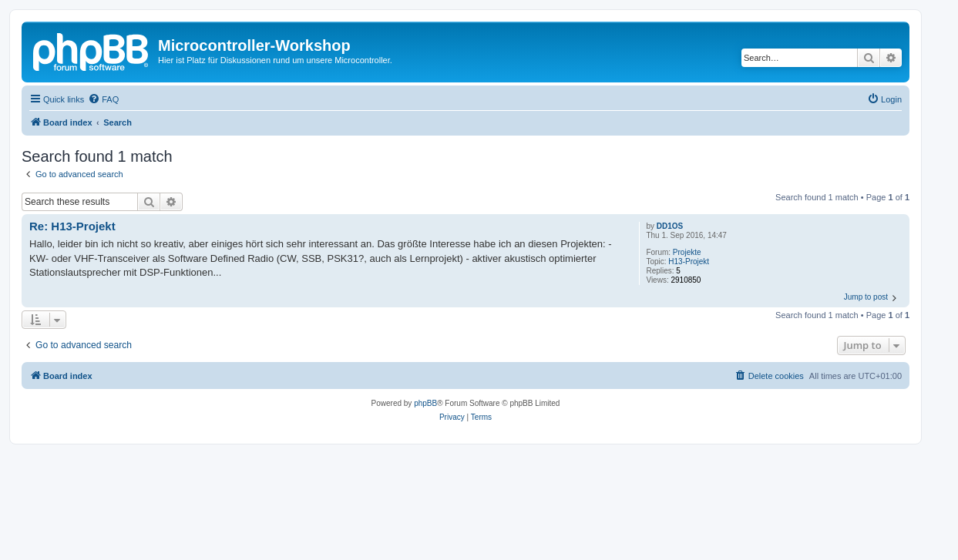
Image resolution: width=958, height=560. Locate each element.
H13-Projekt (689, 262)
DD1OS (670, 226)
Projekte (687, 252)
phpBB (425, 403)
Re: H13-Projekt (72, 226)
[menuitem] (103, 99)
